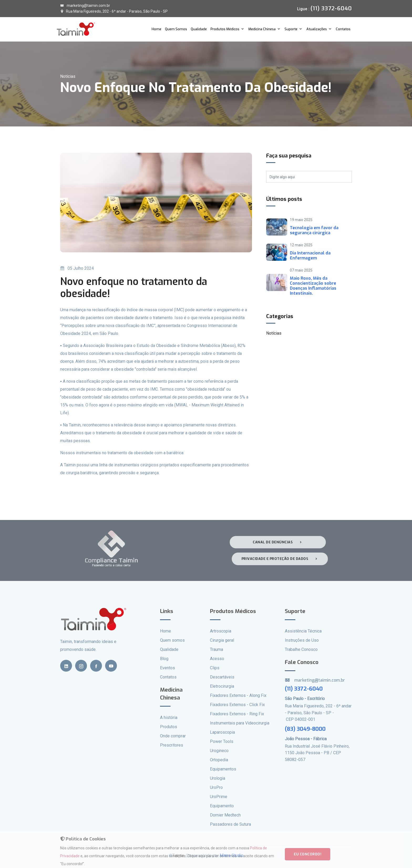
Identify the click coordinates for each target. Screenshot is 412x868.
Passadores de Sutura (230, 824)
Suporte (291, 29)
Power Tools (222, 741)
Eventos (168, 668)
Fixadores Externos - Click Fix (237, 705)
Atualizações (317, 29)
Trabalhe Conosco (301, 649)
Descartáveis (222, 677)
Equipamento (222, 806)
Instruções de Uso (302, 640)
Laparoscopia (222, 732)
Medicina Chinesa (262, 29)
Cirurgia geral (222, 640)
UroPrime (219, 797)
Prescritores (172, 745)
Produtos (169, 727)
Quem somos (172, 640)
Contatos (343, 29)
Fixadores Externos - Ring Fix (237, 714)
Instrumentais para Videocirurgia (240, 723)
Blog (164, 659)
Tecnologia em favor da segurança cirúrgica (314, 230)
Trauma (217, 649)
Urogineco (219, 751)
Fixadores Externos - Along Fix (238, 695)
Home (156, 29)
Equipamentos (223, 769)
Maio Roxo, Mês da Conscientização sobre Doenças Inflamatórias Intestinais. (313, 286)
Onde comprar (173, 736)
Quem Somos (176, 29)
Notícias (274, 333)
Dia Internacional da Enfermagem (310, 256)
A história (169, 718)
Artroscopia (221, 631)
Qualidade (199, 29)
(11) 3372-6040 (304, 689)
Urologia (218, 778)
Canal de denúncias (276, 542)
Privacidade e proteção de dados (281, 559)
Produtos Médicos (225, 29)
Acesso (217, 659)
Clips (215, 668)
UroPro (216, 787)
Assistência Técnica (303, 631)
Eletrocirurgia (222, 686)
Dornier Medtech (225, 815)
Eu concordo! (308, 856)
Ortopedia (219, 760)
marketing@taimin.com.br (85, 6)
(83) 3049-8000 (305, 729)
